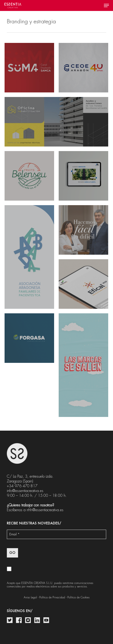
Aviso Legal (30, 597)
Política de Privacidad (52, 597)
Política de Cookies (78, 597)
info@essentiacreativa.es (25, 491)
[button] (106, 5)
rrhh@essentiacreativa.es (45, 510)
